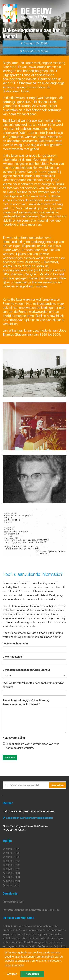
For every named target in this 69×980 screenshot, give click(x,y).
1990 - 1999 (11, 877)
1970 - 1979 (11, 869)
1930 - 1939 (11, 853)
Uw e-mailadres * (13, 657)
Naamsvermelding (14, 738)
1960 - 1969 (11, 865)
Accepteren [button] (32, 974)
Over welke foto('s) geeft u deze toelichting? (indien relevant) (33, 685)
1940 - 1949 (11, 857)
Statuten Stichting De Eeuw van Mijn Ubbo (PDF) (32, 910)
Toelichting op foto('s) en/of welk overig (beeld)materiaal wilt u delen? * (26, 702)
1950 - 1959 (11, 861)
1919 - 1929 (11, 849)
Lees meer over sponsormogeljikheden (28, 818)
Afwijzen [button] (12, 974)
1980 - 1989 (11, 873)
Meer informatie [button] (15, 965)
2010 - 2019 (11, 885)
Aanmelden (58, 785)
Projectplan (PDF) (13, 902)
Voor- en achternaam (15, 643)
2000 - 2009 (11, 881)
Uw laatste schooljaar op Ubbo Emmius (26, 670)
